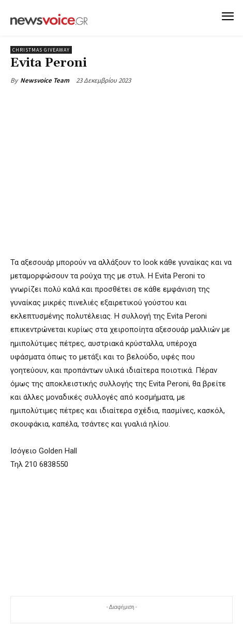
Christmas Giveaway (41, 50)
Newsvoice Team (45, 80)
